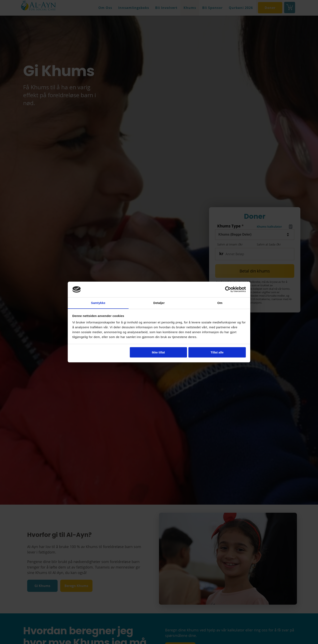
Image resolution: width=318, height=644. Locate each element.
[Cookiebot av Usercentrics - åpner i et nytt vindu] (228, 289)
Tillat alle (217, 353)
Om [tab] (220, 303)
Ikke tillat (158, 353)
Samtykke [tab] (98, 303)
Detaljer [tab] (159, 303)
